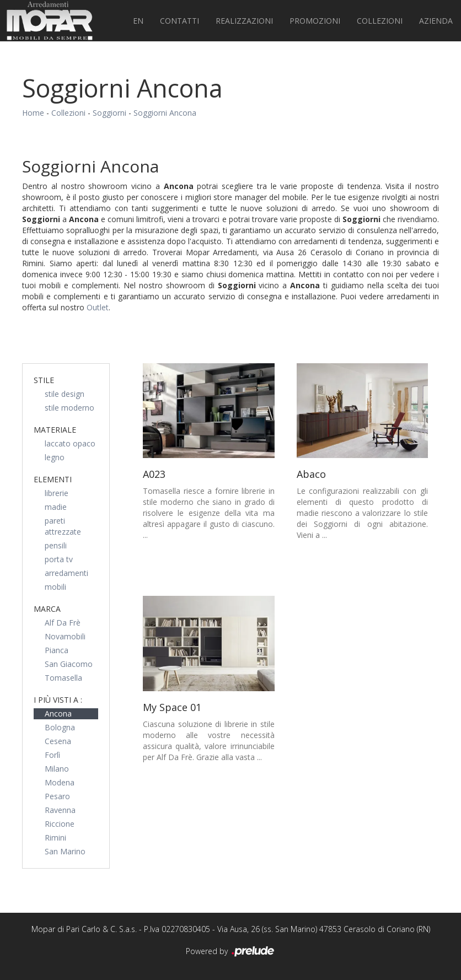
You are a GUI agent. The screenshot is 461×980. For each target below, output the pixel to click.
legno (55, 457)
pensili (56, 545)
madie (56, 507)
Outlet (98, 307)
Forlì (52, 755)
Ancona (58, 714)
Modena (60, 782)
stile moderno (69, 408)
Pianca (57, 650)
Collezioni (380, 21)
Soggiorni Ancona (165, 113)
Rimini (55, 838)
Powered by (231, 952)
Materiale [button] (55, 430)
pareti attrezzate (63, 526)
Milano (57, 769)
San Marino (65, 851)
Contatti (179, 21)
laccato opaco (70, 443)
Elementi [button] (53, 479)
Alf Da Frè (63, 623)
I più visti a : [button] (58, 700)
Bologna (60, 727)
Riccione (60, 824)
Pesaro (57, 796)
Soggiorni (109, 113)
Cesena (58, 741)
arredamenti (66, 573)
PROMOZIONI (315, 21)
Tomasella (63, 678)
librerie (57, 493)
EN (138, 21)
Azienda (436, 21)
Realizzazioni (244, 21)
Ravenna (60, 810)
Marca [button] (47, 609)
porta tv (59, 559)
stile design (65, 394)
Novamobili (65, 636)
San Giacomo (69, 664)
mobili (55, 587)
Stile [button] (44, 380)
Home (33, 113)
